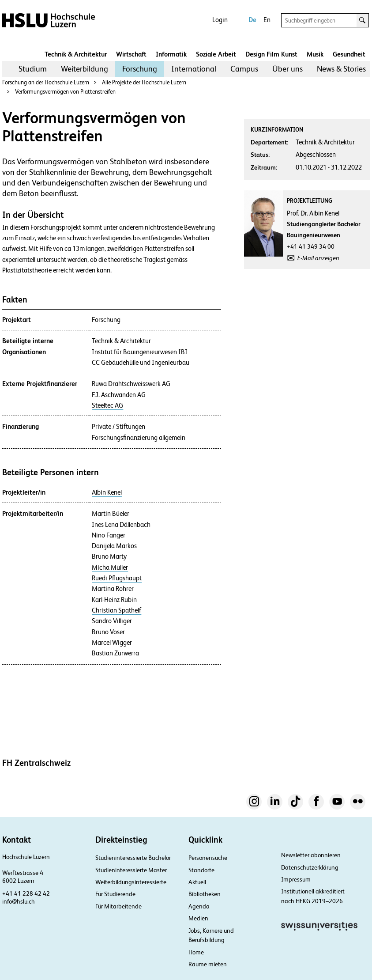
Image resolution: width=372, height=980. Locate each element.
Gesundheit (349, 54)
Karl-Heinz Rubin (114, 600)
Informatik (171, 54)
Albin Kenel (107, 492)
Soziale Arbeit (216, 54)
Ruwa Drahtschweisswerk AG (131, 384)
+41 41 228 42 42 (26, 893)
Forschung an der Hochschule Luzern (46, 82)
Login (220, 20)
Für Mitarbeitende (118, 906)
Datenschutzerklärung (310, 867)
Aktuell (197, 882)
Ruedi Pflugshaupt (117, 578)
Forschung (140, 69)
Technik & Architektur (76, 54)
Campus (244, 69)
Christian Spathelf (116, 610)
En (267, 20)
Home (196, 952)
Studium (33, 69)
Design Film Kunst (271, 54)
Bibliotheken (205, 894)
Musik (315, 54)
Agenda (199, 906)
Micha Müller (110, 568)
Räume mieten (208, 964)
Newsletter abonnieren (311, 855)
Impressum (296, 879)
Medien (198, 918)
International (194, 69)
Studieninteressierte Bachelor (133, 858)
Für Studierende (115, 894)
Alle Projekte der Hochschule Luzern (144, 82)
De (252, 20)
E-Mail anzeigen (318, 258)
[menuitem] (33, 69)
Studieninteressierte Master (131, 870)
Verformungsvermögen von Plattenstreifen (65, 92)
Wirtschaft (131, 54)
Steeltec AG (107, 405)
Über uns (287, 69)
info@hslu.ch (19, 901)
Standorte (201, 870)
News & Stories (341, 69)
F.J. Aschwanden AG (119, 395)
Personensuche (208, 858)
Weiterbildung (85, 69)
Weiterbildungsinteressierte (131, 882)
